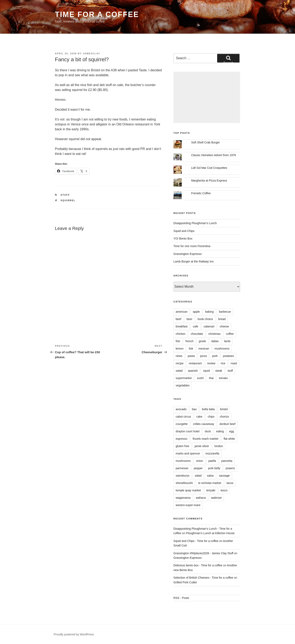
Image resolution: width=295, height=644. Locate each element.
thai (211, 378)
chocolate (197, 334)
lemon (180, 349)
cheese (224, 326)
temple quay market (188, 490)
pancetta (227, 461)
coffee (230, 334)
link (191, 349)
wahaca (201, 498)
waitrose (216, 498)
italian (215, 341)
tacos (230, 483)
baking (209, 312)
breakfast (182, 326)
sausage (224, 476)
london (219, 446)
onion (200, 461)
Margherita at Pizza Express (209, 181)
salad (179, 371)
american (182, 312)
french (189, 341)
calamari (209, 326)
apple (196, 312)
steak (219, 371)
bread (222, 319)
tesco (224, 490)
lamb (227, 341)
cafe (195, 326)
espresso (182, 439)
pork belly (214, 468)
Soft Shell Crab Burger (205, 142)
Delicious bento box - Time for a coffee (198, 565)
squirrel (68, 200)
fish (178, 341)
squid (206, 371)
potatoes (228, 356)
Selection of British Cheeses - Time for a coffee (203, 578)
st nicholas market (210, 483)
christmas (214, 334)
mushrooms (222, 349)
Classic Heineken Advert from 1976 (214, 155)
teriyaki (211, 490)
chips (211, 417)
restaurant (195, 363)
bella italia (208, 409)
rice (223, 363)
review (211, 363)
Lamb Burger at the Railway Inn (194, 261)
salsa (210, 476)
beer (189, 319)
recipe (180, 363)
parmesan (182, 468)
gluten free (183, 446)
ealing (220, 431)
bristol (224, 409)
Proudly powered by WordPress (74, 634)
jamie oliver (202, 446)
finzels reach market (205, 439)
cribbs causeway (204, 424)
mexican (204, 349)
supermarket (184, 378)
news (179, 356)
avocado (181, 409)
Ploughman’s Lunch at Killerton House (210, 533)
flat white (229, 439)
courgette (182, 424)
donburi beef (227, 424)
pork (215, 356)
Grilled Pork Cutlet (185, 582)
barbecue (225, 312)
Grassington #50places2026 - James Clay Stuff (203, 553)
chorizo (224, 417)
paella (212, 461)
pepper (198, 468)
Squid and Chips (184, 231)
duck (208, 431)
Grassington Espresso (188, 254)
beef (179, 319)
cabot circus (183, 417)
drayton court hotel (188, 431)
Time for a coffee (97, 14)
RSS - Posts (181, 598)
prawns (230, 468)
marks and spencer (188, 453)
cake (199, 417)
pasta (191, 356)
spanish (193, 371)
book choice (205, 319)
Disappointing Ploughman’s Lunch (195, 223)
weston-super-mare (188, 505)
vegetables (183, 385)
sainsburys (183, 476)
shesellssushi (184, 483)
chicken (181, 334)
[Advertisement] (207, 97)
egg (231, 431)
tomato (223, 378)
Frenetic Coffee (201, 193)
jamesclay (91, 53)
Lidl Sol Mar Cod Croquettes (209, 168)
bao (194, 409)
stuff (65, 195)
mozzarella (212, 453)
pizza (204, 356)
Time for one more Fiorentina (192, 246)
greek (202, 341)
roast (234, 363)
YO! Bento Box (183, 239)
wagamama (183, 498)
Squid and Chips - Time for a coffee (196, 541)
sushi (200, 378)
